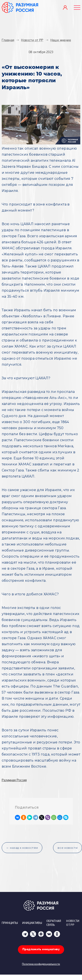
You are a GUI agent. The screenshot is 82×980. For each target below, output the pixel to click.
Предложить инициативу (41, 949)
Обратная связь (54, 923)
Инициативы (32, 923)
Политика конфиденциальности (41, 964)
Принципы (10, 923)
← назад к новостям (22, 848)
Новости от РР (73, 923)
